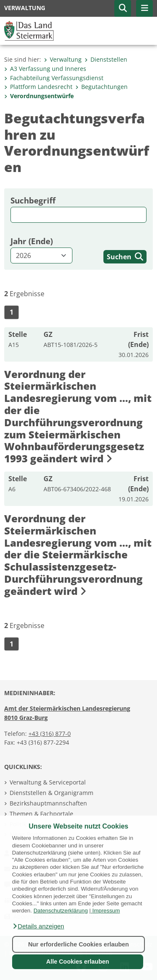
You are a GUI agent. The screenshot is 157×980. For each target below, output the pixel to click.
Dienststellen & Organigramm (51, 793)
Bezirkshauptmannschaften (48, 803)
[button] (38, 926)
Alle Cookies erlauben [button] (77, 962)
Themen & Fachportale (41, 814)
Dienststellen (106, 59)
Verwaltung (63, 59)
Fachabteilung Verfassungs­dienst (54, 78)
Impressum (106, 911)
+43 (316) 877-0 (50, 734)
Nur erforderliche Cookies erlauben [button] (78, 944)
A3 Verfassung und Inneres (45, 69)
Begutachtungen (102, 87)
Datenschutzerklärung (61, 911)
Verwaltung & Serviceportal (48, 782)
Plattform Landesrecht (38, 87)
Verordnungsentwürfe (39, 96)
